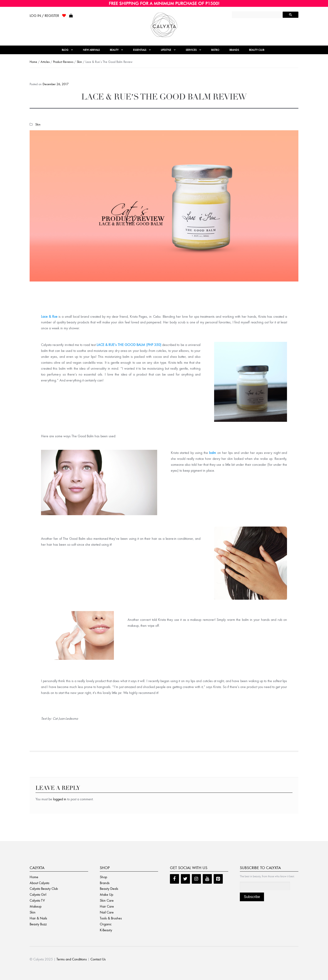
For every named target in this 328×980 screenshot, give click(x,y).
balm (213, 453)
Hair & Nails (38, 918)
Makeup (36, 906)
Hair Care (107, 906)
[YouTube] (207, 879)
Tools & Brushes (111, 918)
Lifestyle (166, 50)
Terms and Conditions (72, 959)
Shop (103, 877)
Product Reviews (63, 62)
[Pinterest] (218, 879)
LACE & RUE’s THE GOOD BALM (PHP (125, 345)
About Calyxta (39, 883)
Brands (234, 50)
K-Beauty (106, 930)
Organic (106, 924)
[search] (258, 15)
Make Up (106, 894)
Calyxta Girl (38, 894)
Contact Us (98, 959)
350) (158, 345)
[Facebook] (174, 879)
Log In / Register (44, 16)
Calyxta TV (37, 900)
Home (33, 62)
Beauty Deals (109, 889)
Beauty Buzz (38, 924)
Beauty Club (257, 50)
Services (191, 50)
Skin (79, 62)
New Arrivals (91, 50)
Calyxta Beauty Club (44, 889)
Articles (45, 62)
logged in (60, 799)
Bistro (215, 50)
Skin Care (107, 900)
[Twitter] (185, 879)
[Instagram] (196, 879)
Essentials (140, 50)
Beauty (114, 50)
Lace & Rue (49, 316)
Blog (65, 50)
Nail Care (107, 912)
